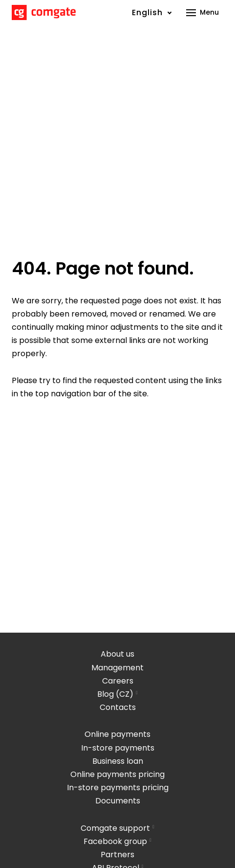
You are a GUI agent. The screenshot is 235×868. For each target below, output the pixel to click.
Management (117, 668)
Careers (118, 681)
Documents (118, 801)
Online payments (117, 734)
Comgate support (115, 828)
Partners (117, 855)
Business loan (118, 761)
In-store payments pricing (118, 788)
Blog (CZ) (115, 694)
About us (117, 654)
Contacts (118, 707)
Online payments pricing (117, 774)
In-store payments (118, 748)
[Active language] (152, 12)
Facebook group (115, 841)
